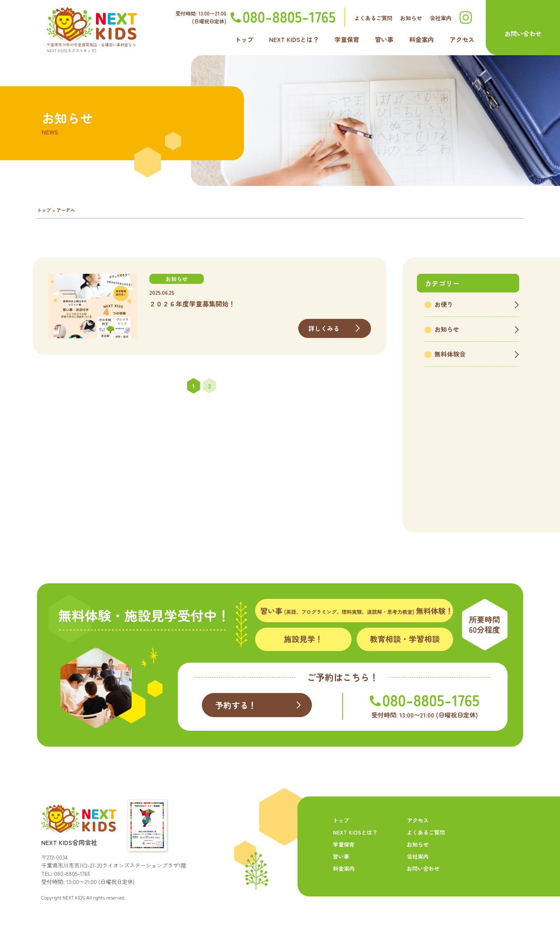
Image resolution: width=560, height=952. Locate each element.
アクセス (462, 39)
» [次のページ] (226, 386)
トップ (244, 39)
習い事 (384, 39)
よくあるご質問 (373, 18)
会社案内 (441, 18)
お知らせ (411, 18)
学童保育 (347, 39)
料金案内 (422, 39)
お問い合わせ (523, 33)
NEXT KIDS (74, 897)
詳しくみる (324, 328)
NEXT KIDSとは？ (294, 39)
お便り (444, 304)
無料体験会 (450, 354)
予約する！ (236, 705)
